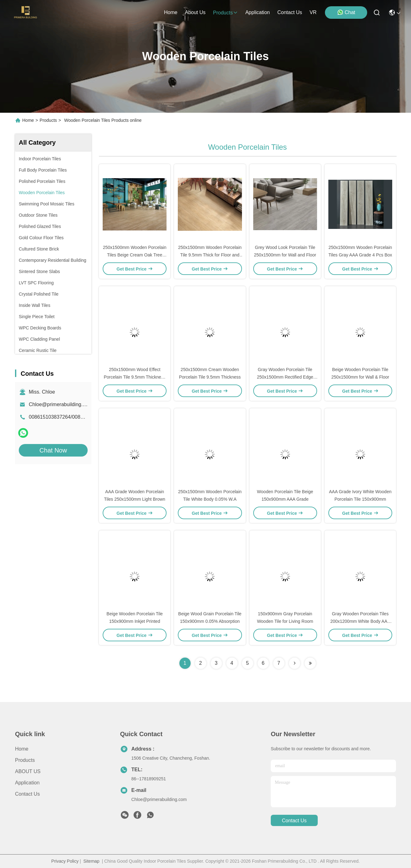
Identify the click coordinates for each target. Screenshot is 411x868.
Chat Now (53, 450)
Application (27, 783)
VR (313, 12)
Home (171, 12)
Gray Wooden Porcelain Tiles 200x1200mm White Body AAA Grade (360, 621)
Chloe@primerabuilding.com (60, 404)
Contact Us (27, 794)
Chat (346, 12)
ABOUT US (28, 771)
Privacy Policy (65, 861)
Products (48, 120)
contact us (290, 12)
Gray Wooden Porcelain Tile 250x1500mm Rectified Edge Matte (285, 377)
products (226, 13)
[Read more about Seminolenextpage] (295, 663)
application (258, 12)
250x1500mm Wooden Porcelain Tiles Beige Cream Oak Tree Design (135, 255)
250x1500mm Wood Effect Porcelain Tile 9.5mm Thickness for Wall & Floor (134, 377)
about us (195, 12)
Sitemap (91, 861)
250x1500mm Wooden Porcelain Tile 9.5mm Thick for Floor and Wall (210, 255)
